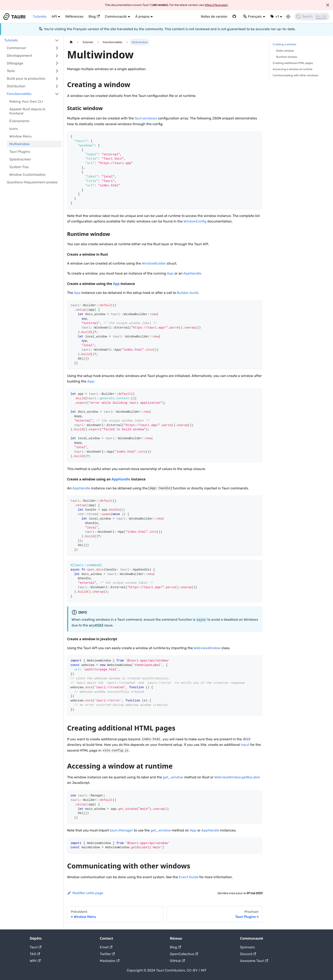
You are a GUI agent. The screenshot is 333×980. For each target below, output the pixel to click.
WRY (35, 961)
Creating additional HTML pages (293, 63)
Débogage (15, 63)
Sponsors (247, 947)
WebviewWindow (207, 648)
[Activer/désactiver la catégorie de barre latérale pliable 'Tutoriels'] (57, 40)
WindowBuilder (154, 263)
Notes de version (214, 16)
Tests (11, 71)
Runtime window (287, 57)
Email (106, 947)
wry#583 (96, 625)
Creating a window (284, 44)
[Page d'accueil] (71, 42)
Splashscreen (20, 159)
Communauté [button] (116, 16)
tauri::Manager (121, 830)
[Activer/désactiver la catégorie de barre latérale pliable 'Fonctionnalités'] (57, 94)
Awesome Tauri (254, 961)
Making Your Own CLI (26, 101)
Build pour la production (26, 79)
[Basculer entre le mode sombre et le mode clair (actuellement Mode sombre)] (288, 17)
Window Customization (28, 175)
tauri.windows (146, 118)
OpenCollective (184, 954)
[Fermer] (328, 5)
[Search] (312, 17)
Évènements (19, 121)
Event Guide (189, 877)
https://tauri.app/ (216, 5)
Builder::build (188, 293)
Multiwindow (20, 144)
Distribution (16, 86)
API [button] (54, 16)
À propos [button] (142, 16)
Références (74, 16)
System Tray (19, 167)
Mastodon (110, 961)
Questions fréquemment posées (32, 182)
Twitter (107, 954)
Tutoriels (40, 16)
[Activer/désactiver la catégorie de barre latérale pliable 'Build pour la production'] (57, 79)
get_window (173, 777)
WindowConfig (195, 221)
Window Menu (20, 136)
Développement (19, 56)
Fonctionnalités (19, 94)
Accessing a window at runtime (293, 69)
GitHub (177, 961)
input (245, 745)
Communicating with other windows (296, 75)
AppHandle (192, 273)
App (170, 273)
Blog (94, 16)
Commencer (16, 48)
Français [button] (252, 16)
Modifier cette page (85, 893)
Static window (285, 51)
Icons (14, 129)
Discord (248, 954)
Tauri (36, 947)
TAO (35, 954)
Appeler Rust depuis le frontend (27, 111)
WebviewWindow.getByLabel (237, 777)
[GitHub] (235, 17)
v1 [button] (277, 16)
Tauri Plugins (20, 152)
